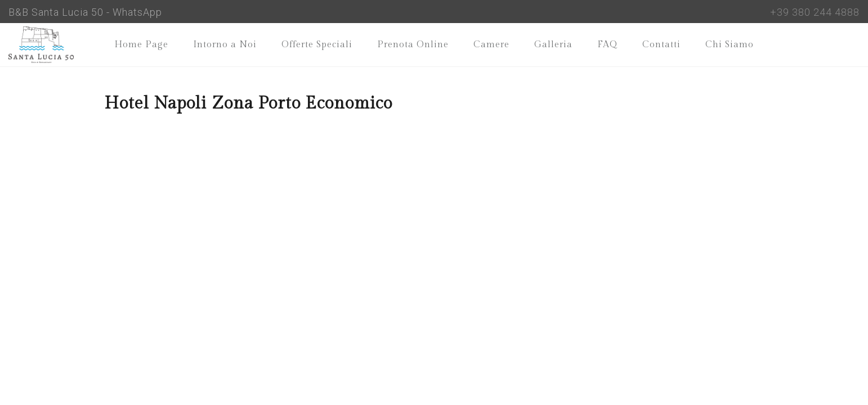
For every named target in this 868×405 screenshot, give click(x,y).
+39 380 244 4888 (815, 12)
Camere (491, 45)
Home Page (141, 45)
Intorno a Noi (225, 45)
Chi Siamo (730, 45)
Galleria (553, 45)
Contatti (661, 45)
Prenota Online (413, 45)
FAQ (607, 45)
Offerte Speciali (317, 45)
